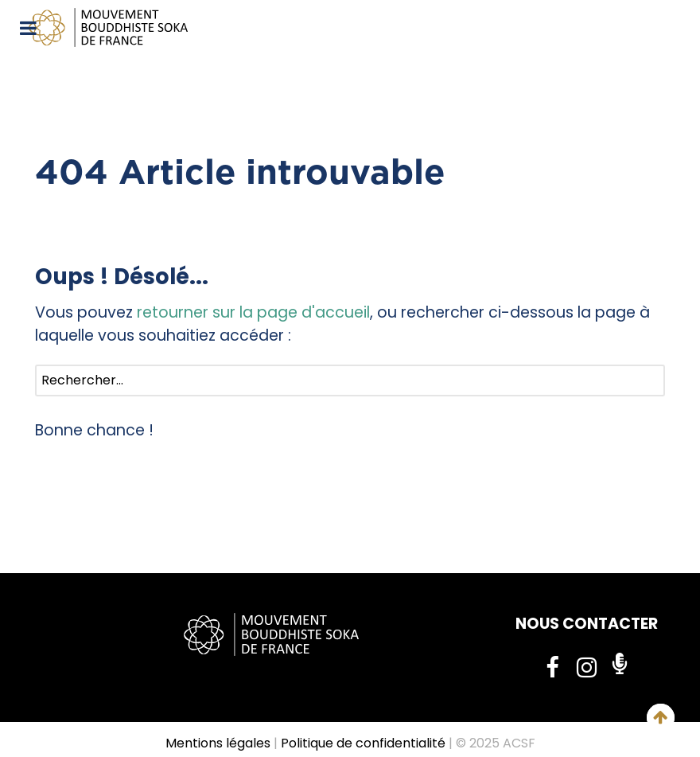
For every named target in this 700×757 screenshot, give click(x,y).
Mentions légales (218, 743)
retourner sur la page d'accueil (253, 312)
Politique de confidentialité (363, 743)
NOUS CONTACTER (587, 624)
